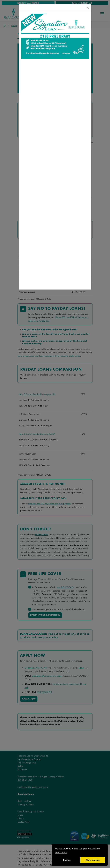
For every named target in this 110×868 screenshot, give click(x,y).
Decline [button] (67, 860)
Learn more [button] (61, 853)
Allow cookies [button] (93, 860)
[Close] (88, 8)
